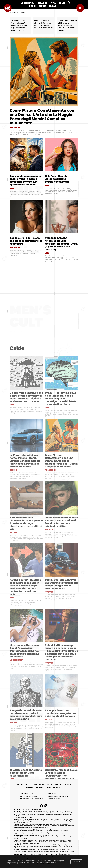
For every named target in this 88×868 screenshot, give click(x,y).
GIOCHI (32, 6)
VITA (54, 3)
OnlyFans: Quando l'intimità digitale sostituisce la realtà (57, 179)
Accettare (76, 862)
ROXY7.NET (58, 794)
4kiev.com (54, 798)
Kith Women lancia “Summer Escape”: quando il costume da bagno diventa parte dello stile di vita (19, 25)
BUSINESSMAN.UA (32, 798)
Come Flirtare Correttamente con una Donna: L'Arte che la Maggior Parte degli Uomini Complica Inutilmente (42, 117)
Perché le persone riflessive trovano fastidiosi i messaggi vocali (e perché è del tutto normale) (62, 243)
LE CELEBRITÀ (28, 3)
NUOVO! (53, 6)
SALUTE (42, 6)
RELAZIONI (43, 3)
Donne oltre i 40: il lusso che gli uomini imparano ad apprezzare (26, 241)
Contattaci (55, 787)
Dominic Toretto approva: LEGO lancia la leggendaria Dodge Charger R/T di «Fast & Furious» (68, 25)
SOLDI (62, 3)
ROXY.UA (29, 796)
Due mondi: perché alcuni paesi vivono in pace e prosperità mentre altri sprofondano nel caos (25, 180)
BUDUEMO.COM (58, 796)
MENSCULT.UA (30, 794)
